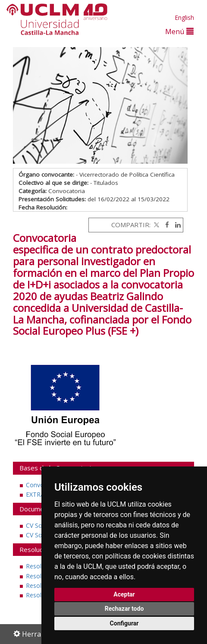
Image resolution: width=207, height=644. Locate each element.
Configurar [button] (124, 623)
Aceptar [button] (124, 594)
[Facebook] (165, 225)
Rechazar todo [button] (124, 609)
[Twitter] (156, 225)
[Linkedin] (176, 225)
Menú (179, 31)
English (184, 17)
